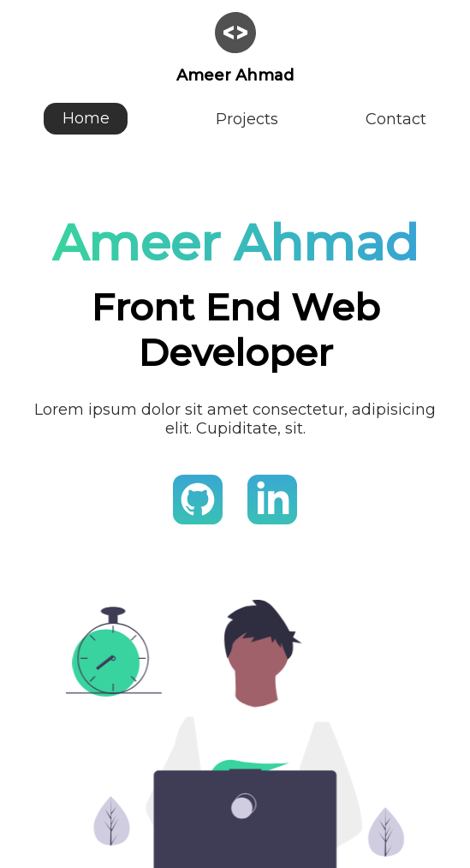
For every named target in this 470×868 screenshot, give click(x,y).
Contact (396, 119)
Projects (247, 119)
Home (86, 119)
